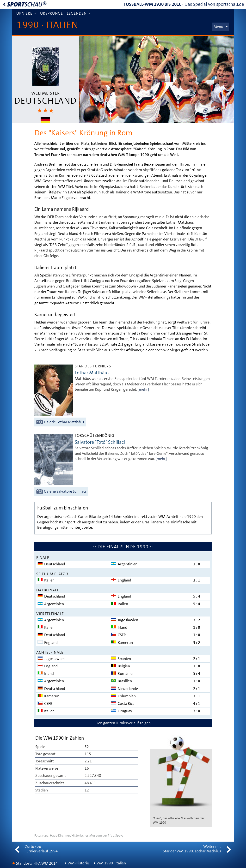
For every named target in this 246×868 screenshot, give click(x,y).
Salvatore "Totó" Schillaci (100, 442)
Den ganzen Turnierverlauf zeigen (123, 723)
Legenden (77, 13)
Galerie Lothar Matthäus (64, 422)
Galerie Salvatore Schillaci (65, 491)
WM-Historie (78, 863)
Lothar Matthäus (92, 373)
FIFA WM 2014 (46, 863)
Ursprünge (52, 13)
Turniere (23, 13)
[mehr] (143, 389)
